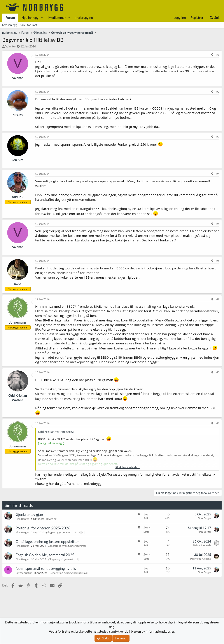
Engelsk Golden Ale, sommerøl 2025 (45, 555)
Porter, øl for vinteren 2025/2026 (43, 528)
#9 (218, 423)
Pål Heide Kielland (201, 559)
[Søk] (214, 18)
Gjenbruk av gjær (29, 514)
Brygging (51, 519)
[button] (42, 18)
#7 (218, 299)
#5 (218, 224)
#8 (218, 372)
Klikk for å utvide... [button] (128, 467)
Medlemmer (57, 17)
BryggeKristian (24, 573)
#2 (218, 92)
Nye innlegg (30, 17)
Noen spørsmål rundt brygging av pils (46, 568)
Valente (10, 46)
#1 (218, 55)
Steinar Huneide (202, 545)
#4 (218, 174)
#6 (218, 261)
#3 (218, 137)
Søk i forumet (29, 25)
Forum (10, 17)
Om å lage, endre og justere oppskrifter (47, 542)
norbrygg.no (84, 17)
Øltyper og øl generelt (59, 532)
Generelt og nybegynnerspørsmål (67, 546)
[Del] (212, 55)
